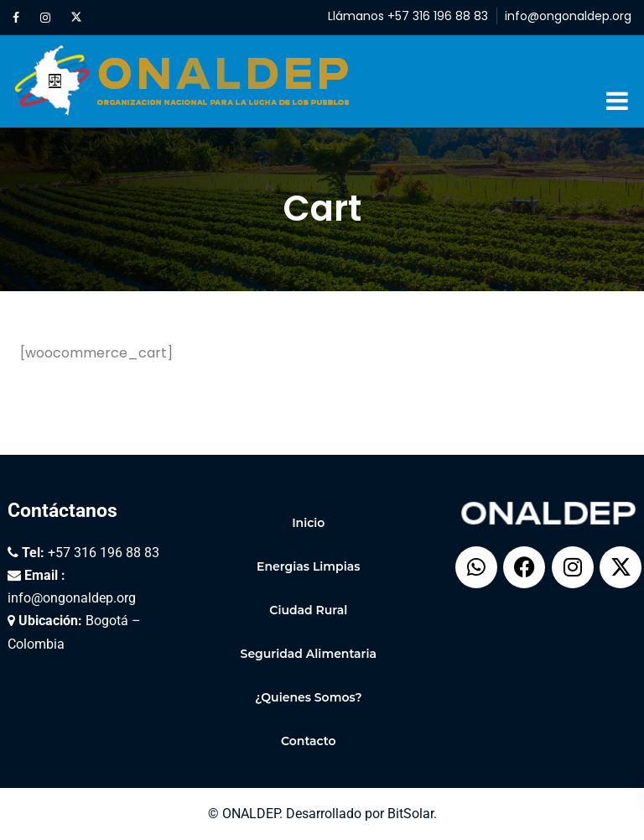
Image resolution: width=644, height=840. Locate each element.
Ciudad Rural (308, 610)
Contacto (309, 741)
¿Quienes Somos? (309, 697)
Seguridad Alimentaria (309, 654)
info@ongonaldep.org (568, 16)
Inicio (308, 523)
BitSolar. (412, 814)
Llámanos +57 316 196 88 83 (408, 16)
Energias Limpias (308, 566)
